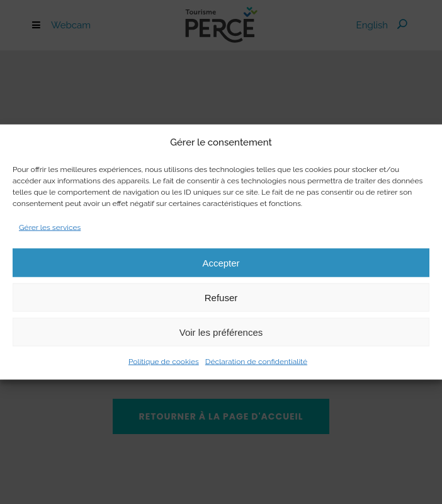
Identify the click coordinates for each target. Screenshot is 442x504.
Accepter (221, 262)
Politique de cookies (164, 362)
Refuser (221, 297)
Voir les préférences (221, 332)
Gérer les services (50, 227)
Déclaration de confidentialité (256, 362)
